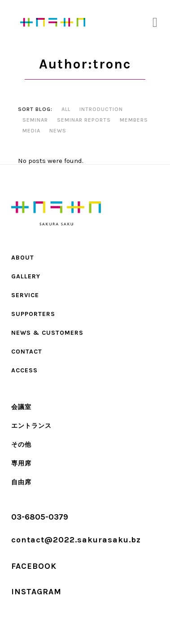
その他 (21, 445)
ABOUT (23, 258)
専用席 (21, 463)
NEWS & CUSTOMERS (47, 333)
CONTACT (27, 352)
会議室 (21, 407)
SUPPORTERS (33, 314)
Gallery (26, 276)
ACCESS (24, 370)
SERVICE (25, 295)
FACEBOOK (34, 566)
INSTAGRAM (36, 592)
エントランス (31, 426)
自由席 (21, 482)
